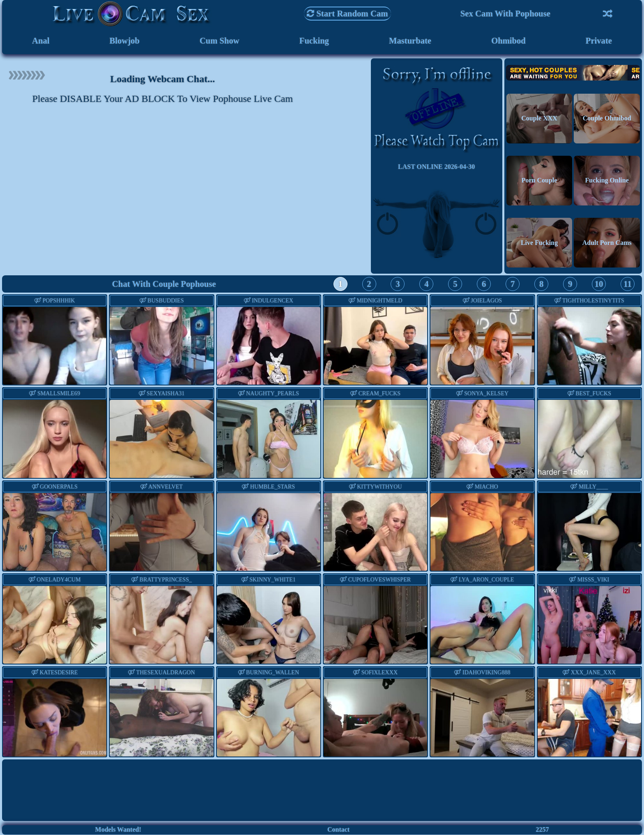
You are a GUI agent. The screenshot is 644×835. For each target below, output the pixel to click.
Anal (41, 41)
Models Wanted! (118, 830)
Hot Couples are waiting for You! (573, 73)
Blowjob (124, 41)
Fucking (314, 41)
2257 (542, 830)
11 (628, 284)
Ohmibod (508, 41)
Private (599, 41)
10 (599, 284)
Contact (338, 830)
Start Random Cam (347, 13)
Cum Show (219, 41)
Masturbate (410, 41)
